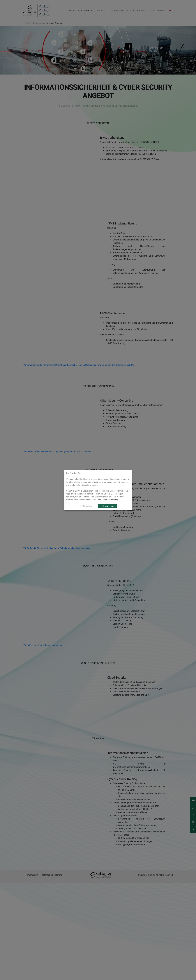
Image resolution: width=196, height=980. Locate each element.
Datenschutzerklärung (108, 500)
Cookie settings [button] (86, 506)
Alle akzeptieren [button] (108, 506)
